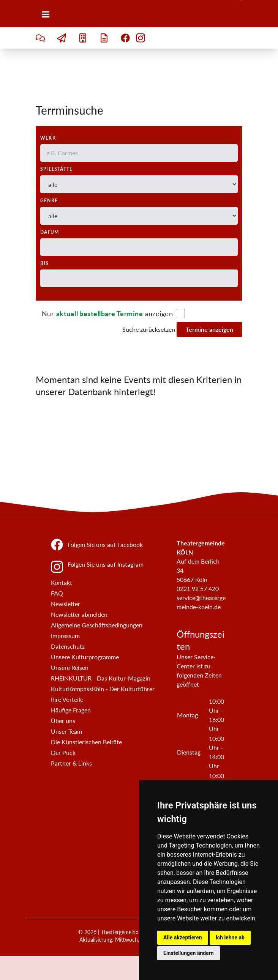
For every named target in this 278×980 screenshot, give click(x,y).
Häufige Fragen (71, 710)
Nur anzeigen (107, 314)
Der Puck (63, 752)
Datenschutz (68, 646)
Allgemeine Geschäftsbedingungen (97, 625)
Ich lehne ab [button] (230, 937)
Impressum (65, 636)
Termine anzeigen (209, 329)
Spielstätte (56, 169)
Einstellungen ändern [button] (189, 953)
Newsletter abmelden (79, 614)
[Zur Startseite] (241, 14)
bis (45, 263)
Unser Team (66, 731)
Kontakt (62, 582)
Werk (48, 138)
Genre (49, 201)
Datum (50, 232)
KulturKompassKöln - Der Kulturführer (103, 689)
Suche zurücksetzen (149, 329)
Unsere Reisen (70, 667)
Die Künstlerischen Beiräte (86, 742)
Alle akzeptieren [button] (183, 937)
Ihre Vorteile (67, 699)
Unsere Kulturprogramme (85, 657)
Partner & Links (71, 763)
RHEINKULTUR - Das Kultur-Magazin (101, 678)
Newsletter (66, 604)
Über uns (63, 721)
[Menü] (46, 14)
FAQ (57, 593)
